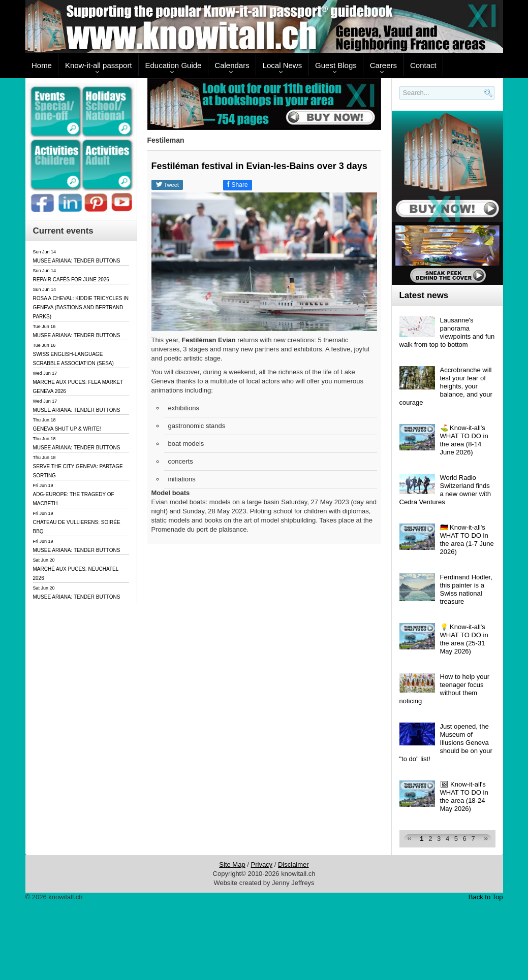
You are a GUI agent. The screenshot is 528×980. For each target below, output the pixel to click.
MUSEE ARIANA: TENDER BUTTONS (77, 261)
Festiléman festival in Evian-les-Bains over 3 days (259, 166)
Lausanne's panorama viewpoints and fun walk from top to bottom (447, 332)
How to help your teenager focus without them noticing (445, 689)
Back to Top (486, 897)
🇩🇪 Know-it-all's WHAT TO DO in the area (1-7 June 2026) (467, 540)
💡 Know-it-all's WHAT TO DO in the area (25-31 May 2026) (464, 639)
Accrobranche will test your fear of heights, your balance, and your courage (446, 386)
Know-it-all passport (99, 65)
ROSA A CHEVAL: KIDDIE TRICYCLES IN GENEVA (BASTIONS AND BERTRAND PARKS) (81, 307)
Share (238, 184)
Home (42, 65)
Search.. (401, 100)
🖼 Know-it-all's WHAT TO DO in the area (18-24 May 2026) (464, 796)
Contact (423, 65)
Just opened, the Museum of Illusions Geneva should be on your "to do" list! (446, 743)
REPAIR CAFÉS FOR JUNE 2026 (71, 280)
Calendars (232, 65)
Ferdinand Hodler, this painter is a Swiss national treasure (466, 589)
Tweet (167, 184)
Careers (383, 65)
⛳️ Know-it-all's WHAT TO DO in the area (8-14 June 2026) (464, 440)
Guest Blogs (336, 65)
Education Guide (174, 65)
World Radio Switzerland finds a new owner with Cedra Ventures (445, 490)
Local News (283, 65)
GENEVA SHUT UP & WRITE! (67, 429)
